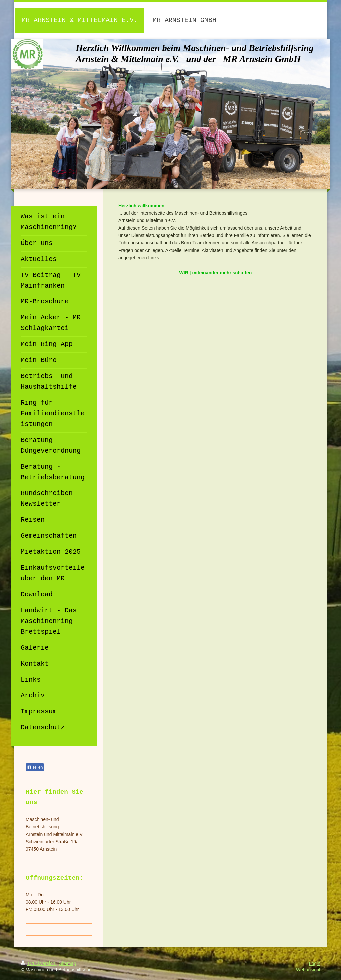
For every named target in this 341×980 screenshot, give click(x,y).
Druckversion (38, 963)
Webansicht (308, 970)
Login (315, 963)
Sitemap (67, 963)
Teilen (35, 767)
